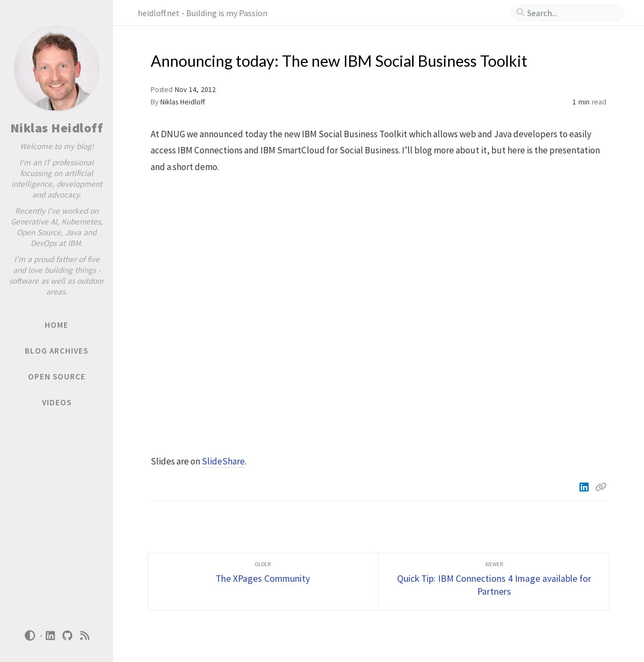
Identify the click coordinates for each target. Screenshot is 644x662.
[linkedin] (51, 636)
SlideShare (223, 461)
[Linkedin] (585, 487)
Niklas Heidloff (57, 128)
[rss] (85, 636)
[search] (572, 13)
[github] (68, 636)
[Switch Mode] (30, 636)
